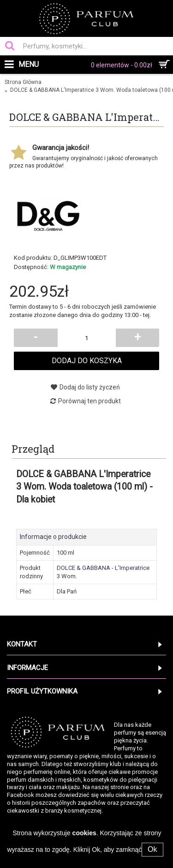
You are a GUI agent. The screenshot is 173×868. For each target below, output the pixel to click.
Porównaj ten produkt (89, 401)
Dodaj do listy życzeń (90, 387)
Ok (152, 849)
